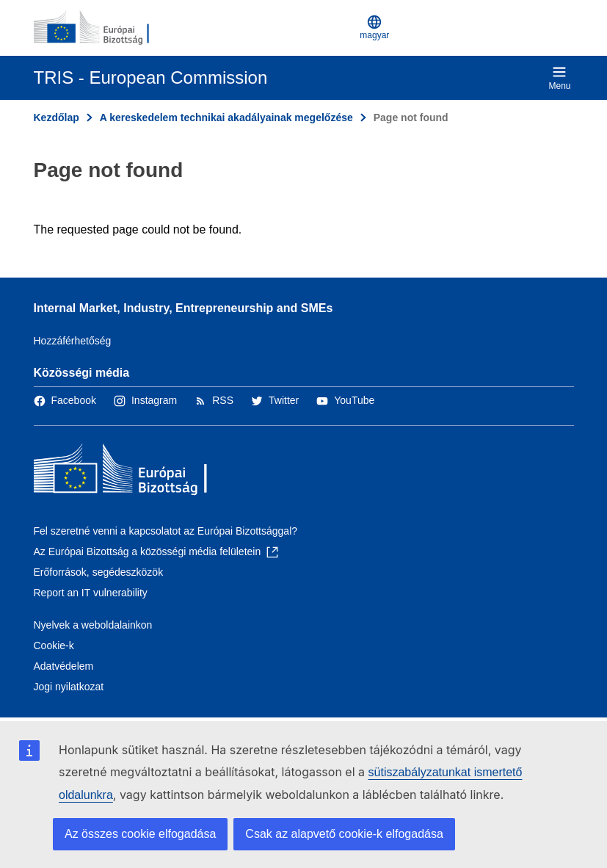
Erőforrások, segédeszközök (99, 572)
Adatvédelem (64, 666)
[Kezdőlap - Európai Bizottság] (105, 28)
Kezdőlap (57, 117)
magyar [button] (374, 28)
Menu (559, 78)
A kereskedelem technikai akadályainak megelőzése (226, 117)
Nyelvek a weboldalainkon (93, 625)
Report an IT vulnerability (91, 593)
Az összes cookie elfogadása (140, 834)
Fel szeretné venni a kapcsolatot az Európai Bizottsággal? (166, 531)
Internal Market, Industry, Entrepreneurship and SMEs (183, 308)
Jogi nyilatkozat (69, 687)
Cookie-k (54, 645)
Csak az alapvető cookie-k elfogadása (344, 834)
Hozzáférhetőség (73, 341)
